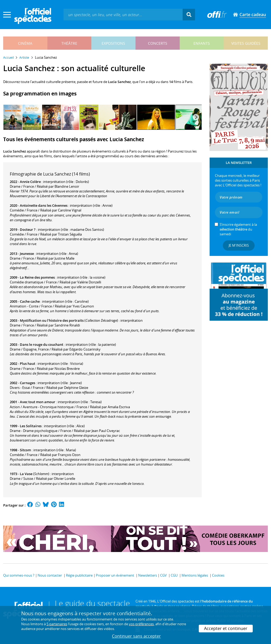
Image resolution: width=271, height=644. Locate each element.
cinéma (25, 43)
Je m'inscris (239, 245)
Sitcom (25, 450)
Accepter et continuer (226, 628)
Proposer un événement (115, 575)
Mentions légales (195, 575)
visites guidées (246, 43)
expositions (113, 43)
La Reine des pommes (37, 277)
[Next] (196, 117)
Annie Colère (30, 182)
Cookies (218, 575)
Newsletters (148, 575)
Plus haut (28, 364)
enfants (202, 43)
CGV (163, 575)
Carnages (28, 383)
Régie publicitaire (79, 575)
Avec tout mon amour (38, 402)
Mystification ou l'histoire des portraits (52, 320)
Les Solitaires (31, 426)
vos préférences (141, 624)
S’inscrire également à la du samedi (238, 229)
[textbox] (123, 14)
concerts (158, 43)
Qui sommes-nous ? (19, 575)
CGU (174, 575)
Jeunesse (27, 254)
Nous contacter (50, 575)
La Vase (26, 474)
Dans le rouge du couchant (42, 344)
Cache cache (30, 301)
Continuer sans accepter (136, 636)
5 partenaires (57, 624)
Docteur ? (28, 229)
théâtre (69, 43)
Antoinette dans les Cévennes (44, 205)
